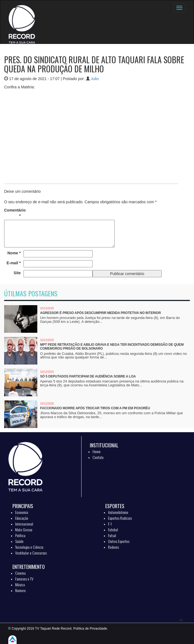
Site (17, 273)
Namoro (20, 590)
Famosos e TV (24, 579)
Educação (22, 518)
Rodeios (113, 547)
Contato (98, 457)
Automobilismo (118, 512)
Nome (14, 253)
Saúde (19, 541)
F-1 (110, 524)
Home (97, 451)
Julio (95, 79)
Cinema (20, 573)
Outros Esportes (119, 541)
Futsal (112, 535)
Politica (20, 535)
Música (20, 584)
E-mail (14, 263)
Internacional (24, 524)
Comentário (12, 213)
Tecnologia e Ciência (29, 547)
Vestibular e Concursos (31, 553)
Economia (22, 512)
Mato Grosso (24, 530)
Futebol (113, 530)
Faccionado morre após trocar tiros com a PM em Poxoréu (95, 408)
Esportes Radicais (120, 518)
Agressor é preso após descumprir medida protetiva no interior (100, 313)
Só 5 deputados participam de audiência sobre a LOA (88, 376)
